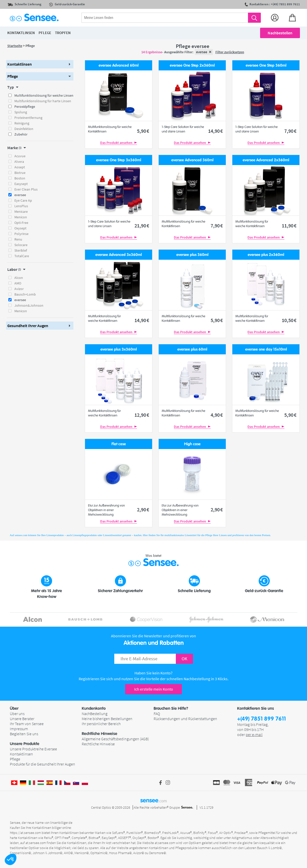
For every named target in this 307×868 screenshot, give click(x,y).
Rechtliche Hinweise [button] (100, 734)
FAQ (157, 714)
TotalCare (22, 256)
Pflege (15, 759)
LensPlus (21, 206)
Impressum (19, 729)
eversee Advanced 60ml (119, 65)
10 (289, 320)
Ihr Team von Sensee (27, 724)
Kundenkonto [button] (94, 708)
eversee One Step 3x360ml (119, 160)
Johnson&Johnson (29, 305)
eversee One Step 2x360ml (192, 65)
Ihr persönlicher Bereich (101, 724)
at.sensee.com (36, 843)
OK (184, 659)
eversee (20, 195)
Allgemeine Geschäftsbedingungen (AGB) (115, 739)
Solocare (21, 245)
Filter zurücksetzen (230, 52)
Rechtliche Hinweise (98, 744)
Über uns (17, 714)
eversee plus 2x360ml (266, 255)
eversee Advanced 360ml (192, 160)
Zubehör (21, 134)
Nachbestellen (280, 33)
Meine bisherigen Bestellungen (107, 719)
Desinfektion (24, 129)
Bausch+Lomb (25, 294)
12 (142, 415)
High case (192, 444)
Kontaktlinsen (21, 754)
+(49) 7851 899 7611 (261, 719)
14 (215, 131)
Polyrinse (21, 234)
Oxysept (20, 228)
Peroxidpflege (25, 107)
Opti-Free (21, 223)
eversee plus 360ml (192, 255)
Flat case (119, 444)
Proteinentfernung (28, 118)
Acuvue (20, 156)
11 (289, 226)
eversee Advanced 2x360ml (266, 160)
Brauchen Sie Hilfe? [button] (171, 708)
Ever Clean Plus (26, 189)
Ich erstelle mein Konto (154, 689)
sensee (153, 800)
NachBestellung (95, 714)
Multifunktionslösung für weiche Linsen (44, 95)
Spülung (21, 112)
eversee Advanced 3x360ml (119, 255)
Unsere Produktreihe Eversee (33, 749)
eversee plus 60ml (192, 349)
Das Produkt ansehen (119, 143)
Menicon (21, 217)
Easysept (21, 184)
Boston (20, 178)
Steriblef (21, 250)
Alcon (19, 278)
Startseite (15, 46)
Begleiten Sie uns (24, 734)
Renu (18, 239)
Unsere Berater (22, 719)
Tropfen (63, 33)
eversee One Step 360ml (266, 65)
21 (142, 226)
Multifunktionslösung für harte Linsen (43, 101)
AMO (18, 283)
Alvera (19, 162)
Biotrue (20, 173)
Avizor (19, 289)
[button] (11, 859)
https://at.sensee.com (25, 833)
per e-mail (254, 734)
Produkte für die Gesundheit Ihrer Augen (43, 764)
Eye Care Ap (23, 200)
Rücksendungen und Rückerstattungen (185, 719)
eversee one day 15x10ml (266, 349)
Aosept (20, 167)
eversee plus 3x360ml (119, 349)
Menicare (21, 212)
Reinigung (22, 123)
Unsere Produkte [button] (25, 744)
